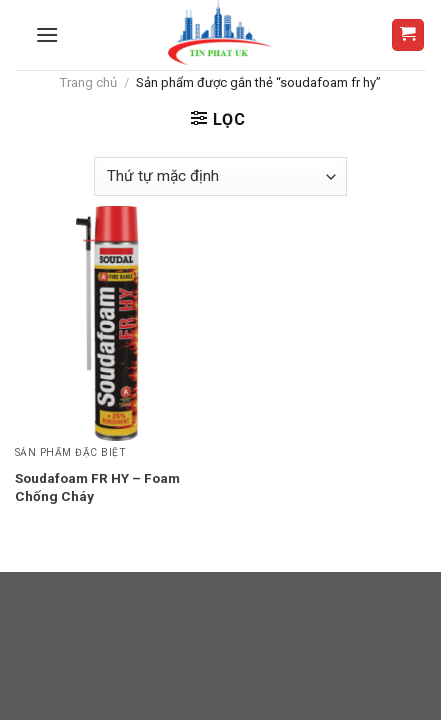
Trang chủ (88, 82)
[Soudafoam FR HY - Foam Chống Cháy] (113, 323)
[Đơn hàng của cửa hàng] (220, 176)
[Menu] (47, 34)
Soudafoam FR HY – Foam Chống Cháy (97, 487)
